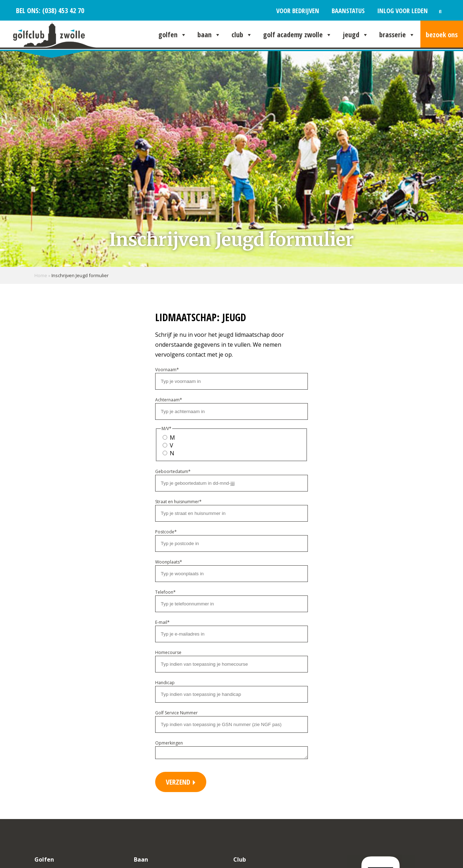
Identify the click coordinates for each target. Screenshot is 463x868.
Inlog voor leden (402, 10)
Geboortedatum (173, 471)
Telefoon (165, 592)
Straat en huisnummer (178, 502)
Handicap (165, 683)
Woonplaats (169, 562)
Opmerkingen (169, 743)
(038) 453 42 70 (62, 10)
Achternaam (169, 400)
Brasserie (397, 35)
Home (41, 275)
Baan (209, 35)
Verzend (179, 784)
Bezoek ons (442, 35)
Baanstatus (348, 10)
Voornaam (167, 370)
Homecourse (168, 652)
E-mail (162, 622)
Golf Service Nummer (176, 713)
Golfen (173, 35)
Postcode (166, 532)
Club (242, 35)
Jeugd (356, 35)
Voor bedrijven (298, 10)
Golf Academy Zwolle (298, 35)
